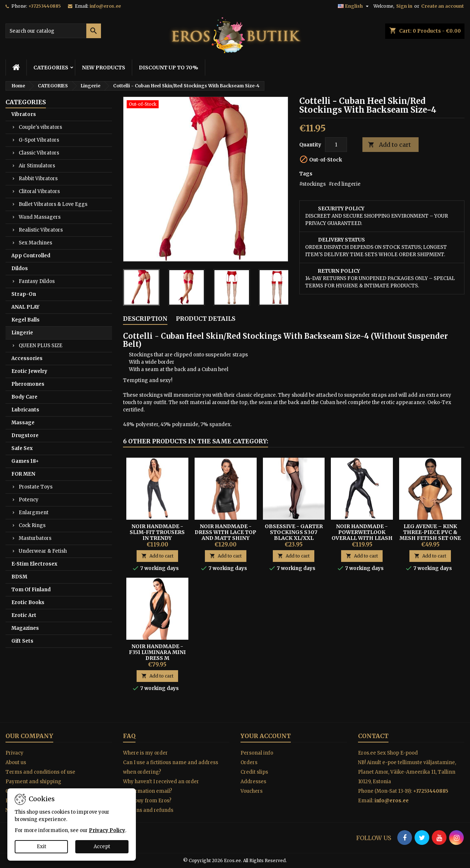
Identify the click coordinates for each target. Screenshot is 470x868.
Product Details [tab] (206, 319)
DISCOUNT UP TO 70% (169, 68)
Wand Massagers (40, 217)
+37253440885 (45, 6)
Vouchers (252, 791)
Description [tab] (145, 319)
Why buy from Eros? (147, 801)
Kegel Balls (26, 320)
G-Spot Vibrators (39, 140)
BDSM (19, 577)
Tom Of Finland (31, 590)
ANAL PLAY (25, 307)
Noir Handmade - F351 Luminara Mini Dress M (157, 652)
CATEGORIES (51, 68)
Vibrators (24, 114)
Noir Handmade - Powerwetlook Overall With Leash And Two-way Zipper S (362, 538)
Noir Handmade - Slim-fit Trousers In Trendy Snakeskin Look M (157, 535)
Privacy (15, 753)
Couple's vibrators (40, 127)
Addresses (253, 782)
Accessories (27, 358)
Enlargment (34, 513)
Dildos (20, 268)
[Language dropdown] (354, 6)
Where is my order (145, 753)
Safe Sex (22, 448)
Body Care (24, 397)
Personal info (257, 753)
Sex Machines (35, 243)
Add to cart (389, 145)
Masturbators (35, 538)
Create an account (442, 6)
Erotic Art (24, 615)
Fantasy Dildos (37, 281)
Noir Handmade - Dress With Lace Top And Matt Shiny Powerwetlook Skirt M (225, 538)
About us (16, 762)
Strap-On (24, 294)
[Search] (53, 31)
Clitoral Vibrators (39, 191)
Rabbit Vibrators (38, 179)
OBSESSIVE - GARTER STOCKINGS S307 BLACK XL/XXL (294, 532)
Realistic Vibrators (41, 230)
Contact (373, 736)
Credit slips (254, 772)
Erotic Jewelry (29, 371)
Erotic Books (28, 602)
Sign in (404, 6)
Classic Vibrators (39, 153)
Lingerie (22, 333)
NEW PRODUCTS (104, 68)
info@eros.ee (105, 6)
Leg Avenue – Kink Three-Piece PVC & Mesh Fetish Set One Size (430, 535)
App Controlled (31, 256)
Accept (102, 847)
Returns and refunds (148, 810)
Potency (29, 500)
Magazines (25, 628)
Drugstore (25, 435)
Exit (41, 847)
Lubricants (25, 410)
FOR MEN (23, 474)
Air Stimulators (37, 166)
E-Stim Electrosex (34, 564)
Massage (23, 423)
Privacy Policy (107, 830)
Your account (266, 736)
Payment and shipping (33, 782)
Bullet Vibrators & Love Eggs (53, 204)
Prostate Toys (36, 487)
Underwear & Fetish (43, 551)
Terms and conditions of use (40, 772)
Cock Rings (32, 525)
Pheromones (28, 384)
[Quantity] (336, 145)
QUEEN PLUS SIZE (41, 346)
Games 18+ (25, 461)
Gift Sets (22, 641)
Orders (249, 762)
